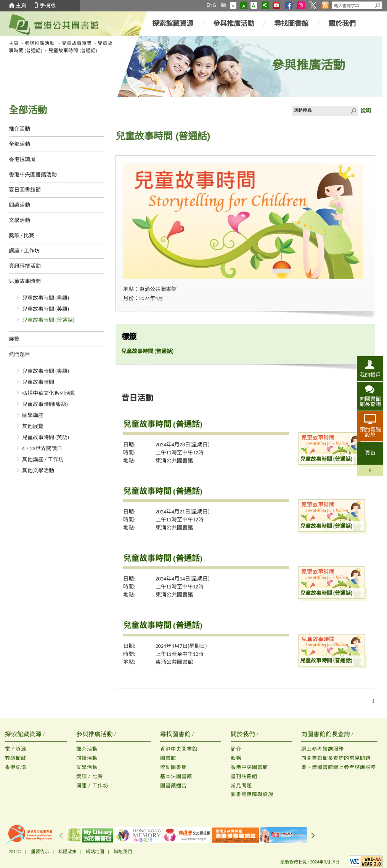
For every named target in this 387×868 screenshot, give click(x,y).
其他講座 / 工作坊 (43, 460)
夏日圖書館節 (25, 190)
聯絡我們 (123, 852)
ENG (211, 5)
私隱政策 (67, 852)
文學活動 (19, 220)
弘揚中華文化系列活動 (49, 393)
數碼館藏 (16, 758)
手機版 (48, 6)
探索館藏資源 (173, 24)
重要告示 (40, 852)
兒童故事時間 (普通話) (48, 320)
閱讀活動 (19, 205)
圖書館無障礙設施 (252, 794)
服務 (236, 758)
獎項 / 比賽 (22, 236)
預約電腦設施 (370, 432)
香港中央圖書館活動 (33, 175)
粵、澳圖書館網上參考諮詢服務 (339, 767)
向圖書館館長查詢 (370, 401)
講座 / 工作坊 (24, 251)
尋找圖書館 (291, 24)
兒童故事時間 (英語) (46, 309)
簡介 (236, 749)
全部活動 (19, 144)
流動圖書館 (173, 767)
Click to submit (353, 111)
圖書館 (168, 758)
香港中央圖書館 (179, 749)
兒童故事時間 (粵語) (46, 298)
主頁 (21, 6)
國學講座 (33, 415)
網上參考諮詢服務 (323, 749)
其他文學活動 (38, 471)
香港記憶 (16, 767)
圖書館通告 (173, 786)
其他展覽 (33, 426)
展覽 (14, 339)
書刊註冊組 (244, 776)
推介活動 (19, 129)
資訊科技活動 (25, 266)
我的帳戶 (370, 375)
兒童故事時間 (77, 43)
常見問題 (241, 786)
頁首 (370, 453)
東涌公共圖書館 (174, 461)
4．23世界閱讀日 (42, 448)
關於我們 (342, 24)
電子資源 (16, 749)
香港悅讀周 (22, 159)
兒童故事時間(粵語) (45, 404)
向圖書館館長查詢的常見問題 (336, 758)
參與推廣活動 (234, 24)
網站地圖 (95, 852)
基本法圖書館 (176, 776)
